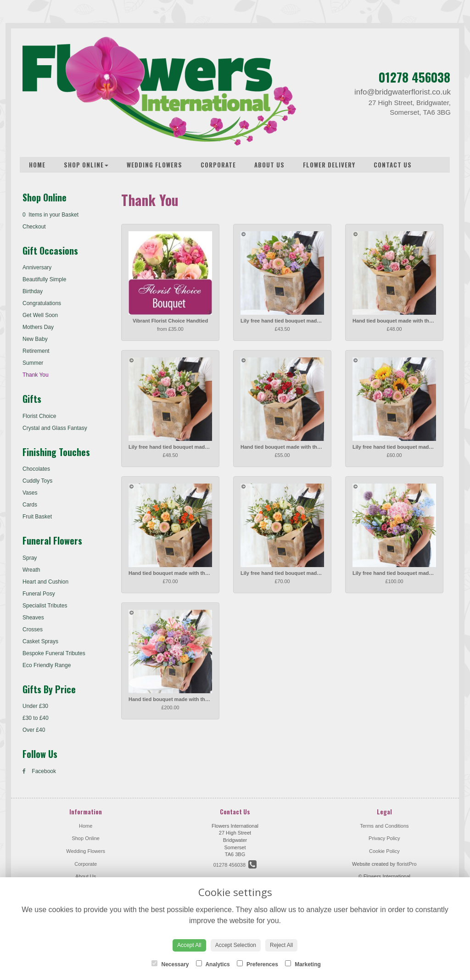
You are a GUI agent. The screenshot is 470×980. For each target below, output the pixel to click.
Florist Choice (39, 416)
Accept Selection (236, 945)
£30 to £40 (36, 718)
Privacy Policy (384, 838)
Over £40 (34, 730)
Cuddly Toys (37, 481)
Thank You (36, 375)
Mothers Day (38, 327)
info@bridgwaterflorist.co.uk (403, 92)
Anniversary (37, 267)
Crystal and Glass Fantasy (55, 428)
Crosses (33, 629)
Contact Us (393, 165)
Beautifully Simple (44, 279)
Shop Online (86, 165)
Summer (33, 363)
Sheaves (33, 618)
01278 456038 (414, 77)
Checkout (34, 227)
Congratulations (42, 303)
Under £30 (35, 706)
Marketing (303, 964)
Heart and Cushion (45, 582)
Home (37, 165)
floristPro (406, 864)
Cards (30, 505)
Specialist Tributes (45, 606)
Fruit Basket (37, 517)
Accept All (189, 945)
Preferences (257, 964)
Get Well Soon (40, 315)
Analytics (213, 964)
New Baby (35, 339)
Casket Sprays (40, 641)
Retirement (36, 351)
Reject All (281, 945)
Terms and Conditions (384, 826)
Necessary (170, 964)
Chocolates (36, 469)
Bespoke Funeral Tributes (54, 653)
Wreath (31, 570)
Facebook (39, 771)
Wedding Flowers (154, 165)
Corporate (218, 165)
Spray (30, 558)
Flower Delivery (329, 165)
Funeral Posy (39, 594)
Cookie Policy (384, 851)
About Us (269, 165)
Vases (30, 493)
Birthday (33, 291)
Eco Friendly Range (47, 665)
